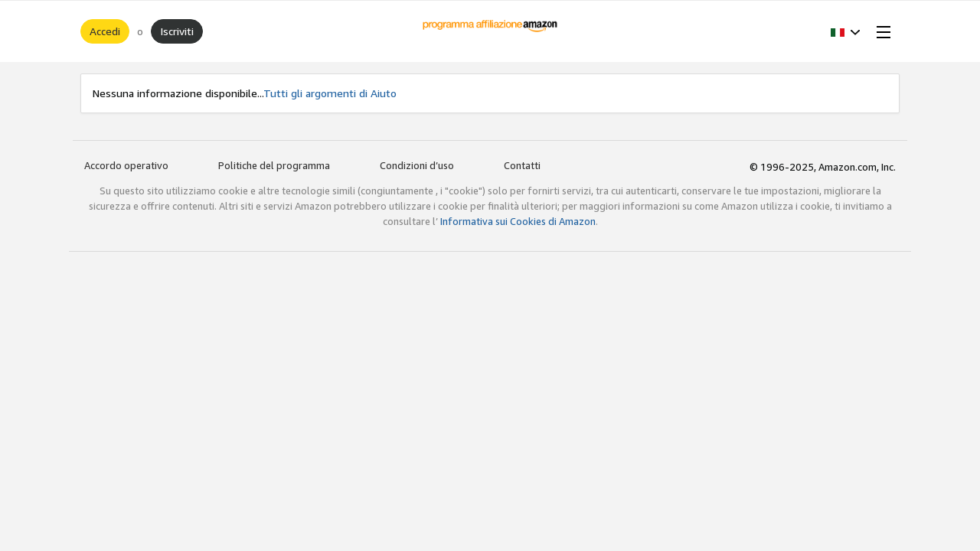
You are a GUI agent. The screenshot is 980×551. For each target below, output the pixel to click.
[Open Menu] (880, 31)
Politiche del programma (274, 165)
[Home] (490, 31)
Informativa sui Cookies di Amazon (518, 221)
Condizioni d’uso (417, 165)
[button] (846, 31)
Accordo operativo (126, 165)
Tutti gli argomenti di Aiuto (330, 93)
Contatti (522, 165)
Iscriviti (177, 31)
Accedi (105, 31)
